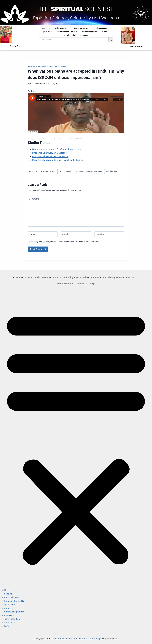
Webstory (94, 639)
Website (100, 234)
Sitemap (83, 639)
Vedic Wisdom (61, 28)
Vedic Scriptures (102, 28)
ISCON (80, 171)
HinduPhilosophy (49, 171)
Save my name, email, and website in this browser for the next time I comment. (65, 242)
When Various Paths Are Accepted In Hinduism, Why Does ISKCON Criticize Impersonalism (66, 139)
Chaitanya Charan (38, 84)
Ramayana (105, 32)
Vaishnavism (111, 171)
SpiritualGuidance (94, 171)
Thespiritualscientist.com (65, 639)
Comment (35, 199)
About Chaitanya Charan (67, 32)
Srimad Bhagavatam (90, 32)
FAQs (92, 284)
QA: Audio (48, 32)
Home (19, 277)
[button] (76, 437)
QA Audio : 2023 (61, 66)
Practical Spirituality (81, 28)
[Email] (76, 234)
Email (66, 234)
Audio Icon (32, 66)
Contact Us (84, 35)
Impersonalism (66, 171)
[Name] (43, 234)
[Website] (109, 234)
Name (33, 234)
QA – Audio (82, 277)
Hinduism (33, 171)
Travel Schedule (70, 35)
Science (46, 28)
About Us (95, 277)
